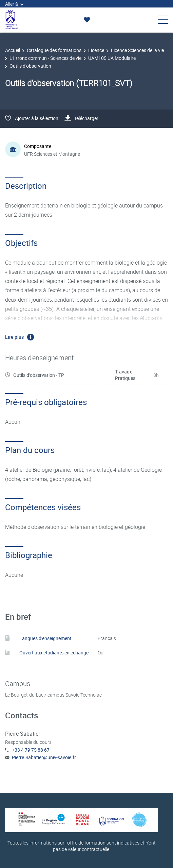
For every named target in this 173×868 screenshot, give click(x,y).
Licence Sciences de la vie (137, 50)
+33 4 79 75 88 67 (31, 750)
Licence (96, 50)
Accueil (13, 50)
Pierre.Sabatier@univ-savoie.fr (44, 757)
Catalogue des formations (54, 50)
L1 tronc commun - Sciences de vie (45, 58)
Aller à (14, 4)
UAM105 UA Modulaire (112, 58)
